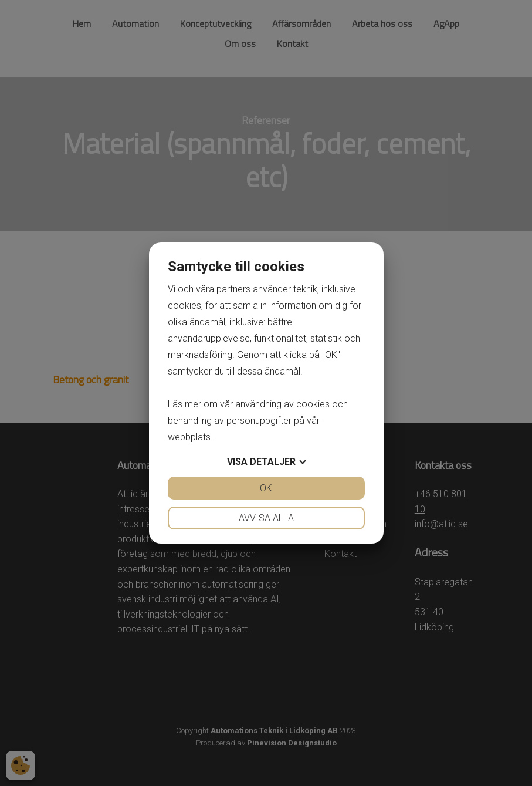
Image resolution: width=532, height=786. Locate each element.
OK (266, 488)
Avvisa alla (266, 518)
